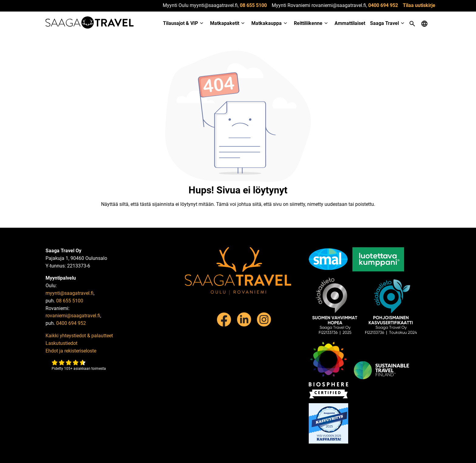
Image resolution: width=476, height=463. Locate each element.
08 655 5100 (253, 5)
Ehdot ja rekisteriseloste (71, 351)
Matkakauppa (267, 23)
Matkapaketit (225, 23)
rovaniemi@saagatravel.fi (73, 316)
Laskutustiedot (61, 343)
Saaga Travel (384, 23)
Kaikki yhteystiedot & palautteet (79, 336)
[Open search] (412, 24)
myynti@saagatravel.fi (70, 293)
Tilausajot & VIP (180, 23)
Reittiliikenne (308, 23)
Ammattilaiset (350, 23)
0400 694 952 (383, 5)
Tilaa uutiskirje (419, 5)
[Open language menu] (424, 24)
